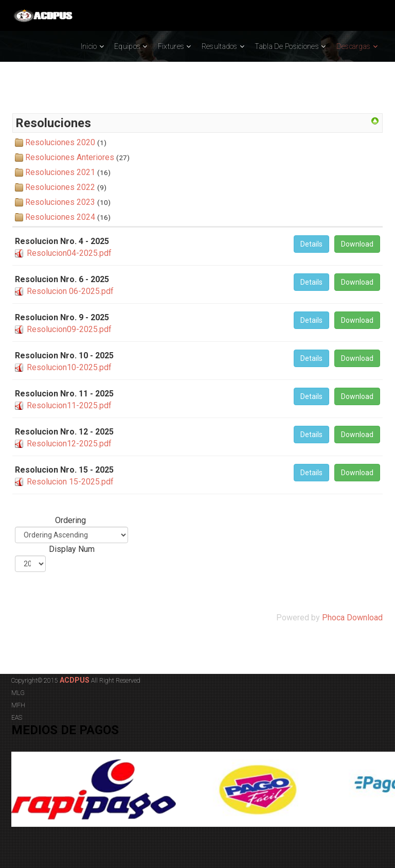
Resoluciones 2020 (60, 142)
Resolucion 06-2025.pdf (70, 291)
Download (357, 244)
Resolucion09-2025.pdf (69, 329)
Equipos (127, 46)
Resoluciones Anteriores (70, 157)
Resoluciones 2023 (60, 202)
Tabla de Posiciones (287, 46)
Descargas (354, 46)
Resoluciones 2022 (60, 187)
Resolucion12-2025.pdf (69, 444)
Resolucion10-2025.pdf (69, 367)
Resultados (220, 46)
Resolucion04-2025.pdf (69, 253)
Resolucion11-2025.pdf (69, 405)
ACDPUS (74, 680)
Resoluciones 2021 (60, 172)
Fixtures (171, 46)
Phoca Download (352, 618)
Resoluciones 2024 (60, 217)
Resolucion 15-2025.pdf (70, 482)
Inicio (89, 46)
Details (311, 244)
